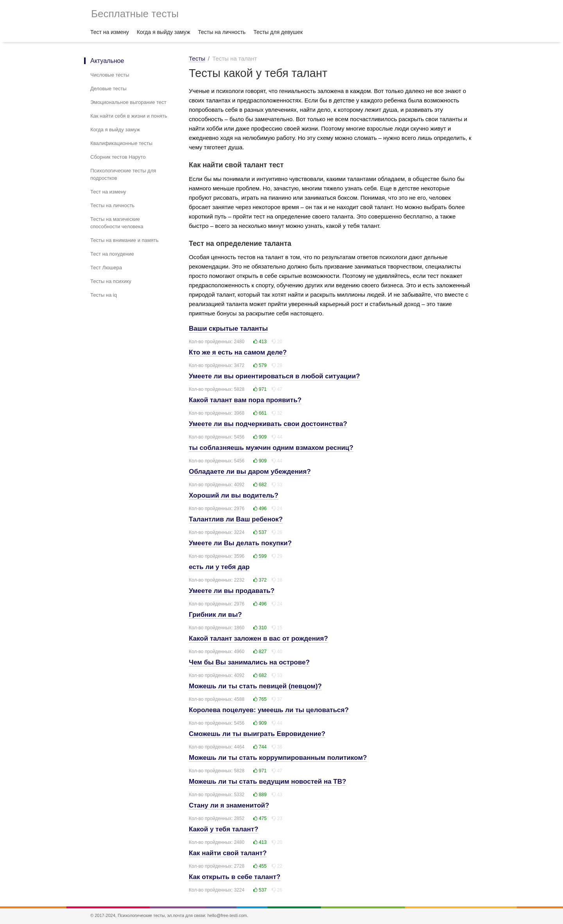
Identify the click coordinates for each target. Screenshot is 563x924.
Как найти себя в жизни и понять (129, 116)
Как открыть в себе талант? (235, 877)
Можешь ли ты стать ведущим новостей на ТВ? (267, 782)
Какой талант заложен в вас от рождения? (258, 638)
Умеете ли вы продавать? (232, 591)
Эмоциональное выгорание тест (128, 102)
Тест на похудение (112, 254)
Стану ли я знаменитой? (229, 805)
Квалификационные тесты (121, 143)
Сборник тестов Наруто (118, 157)
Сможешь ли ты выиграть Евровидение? (257, 734)
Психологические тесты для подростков (123, 174)
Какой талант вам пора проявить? (245, 400)
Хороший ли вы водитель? (234, 495)
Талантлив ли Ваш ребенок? (236, 519)
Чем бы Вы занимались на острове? (249, 662)
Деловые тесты (108, 89)
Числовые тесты (110, 75)
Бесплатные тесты (135, 14)
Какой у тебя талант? (224, 829)
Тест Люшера (106, 268)
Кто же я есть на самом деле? (238, 352)
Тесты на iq (104, 295)
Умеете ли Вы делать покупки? (240, 543)
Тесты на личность (222, 32)
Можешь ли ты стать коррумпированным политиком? (278, 758)
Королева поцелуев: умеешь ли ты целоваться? (269, 710)
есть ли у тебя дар (219, 567)
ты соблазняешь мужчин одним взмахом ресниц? (271, 448)
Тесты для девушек (278, 32)
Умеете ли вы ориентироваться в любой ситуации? (274, 376)
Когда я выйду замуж (164, 32)
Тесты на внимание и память (125, 240)
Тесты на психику (111, 281)
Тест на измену (110, 32)
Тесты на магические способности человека (117, 223)
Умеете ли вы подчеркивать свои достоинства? (268, 424)
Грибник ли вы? (215, 615)
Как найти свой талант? (228, 853)
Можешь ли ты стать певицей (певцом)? (255, 686)
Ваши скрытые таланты (228, 329)
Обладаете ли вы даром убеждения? (250, 472)
